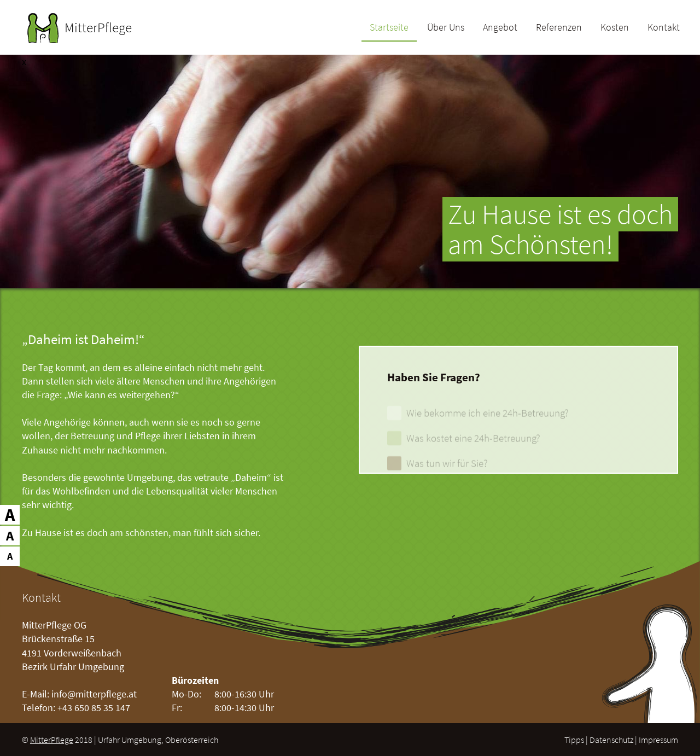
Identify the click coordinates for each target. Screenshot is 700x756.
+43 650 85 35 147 (94, 708)
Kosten (615, 28)
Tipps (574, 740)
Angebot (500, 28)
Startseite (389, 28)
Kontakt (664, 28)
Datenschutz (611, 740)
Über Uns (446, 28)
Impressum (658, 740)
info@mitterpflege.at (94, 694)
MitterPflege (52, 740)
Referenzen (559, 28)
